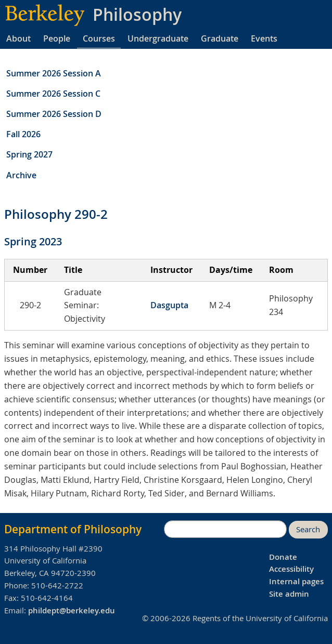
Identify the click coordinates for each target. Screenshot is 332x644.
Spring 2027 (29, 154)
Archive (21, 175)
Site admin (289, 594)
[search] (225, 529)
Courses (99, 38)
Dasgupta (169, 305)
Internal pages (296, 581)
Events (264, 38)
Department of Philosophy (73, 529)
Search (308, 529)
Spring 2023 (33, 241)
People (57, 38)
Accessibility (291, 569)
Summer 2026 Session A (54, 73)
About (18, 38)
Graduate (220, 38)
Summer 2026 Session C (53, 94)
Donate (283, 557)
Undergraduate (158, 38)
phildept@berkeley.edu (72, 610)
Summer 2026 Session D (54, 114)
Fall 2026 (23, 134)
